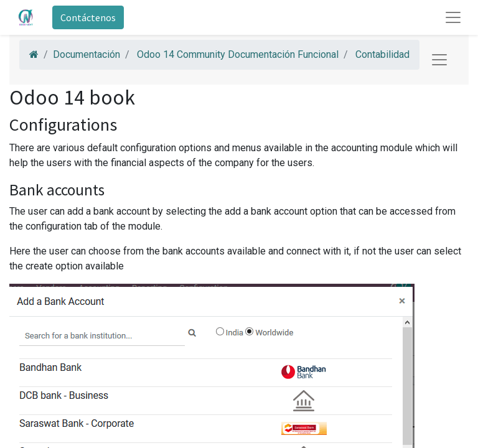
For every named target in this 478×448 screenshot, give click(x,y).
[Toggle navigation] (439, 60)
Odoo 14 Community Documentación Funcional (238, 54)
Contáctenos (88, 17)
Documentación (87, 54)
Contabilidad (382, 54)
